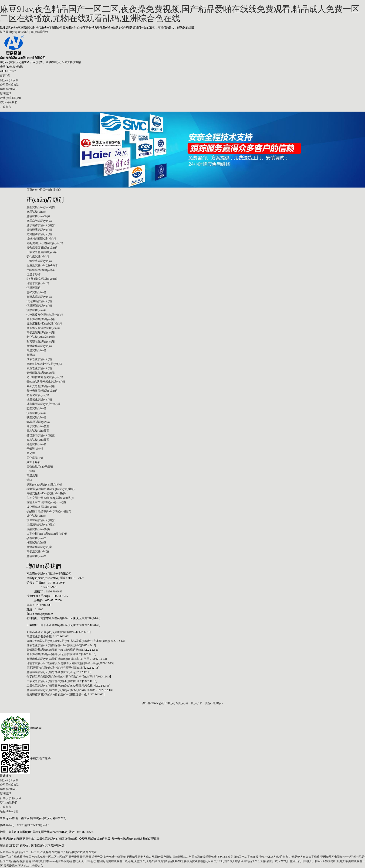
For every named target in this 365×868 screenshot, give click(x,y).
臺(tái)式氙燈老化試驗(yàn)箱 (44, 364)
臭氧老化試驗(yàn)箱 (39, 359)
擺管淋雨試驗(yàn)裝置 (41, 435)
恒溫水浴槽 (34, 274)
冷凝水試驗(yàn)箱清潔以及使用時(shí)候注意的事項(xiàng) (63, 663)
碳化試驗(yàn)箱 (36, 516)
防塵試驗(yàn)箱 (36, 408)
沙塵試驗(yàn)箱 (36, 413)
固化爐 (31, 453)
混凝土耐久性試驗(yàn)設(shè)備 (46, 502)
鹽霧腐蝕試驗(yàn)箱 (39, 221)
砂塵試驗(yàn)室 (36, 538)
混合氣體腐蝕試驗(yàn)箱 (42, 248)
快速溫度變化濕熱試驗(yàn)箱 (45, 315)
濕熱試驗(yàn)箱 (36, 310)
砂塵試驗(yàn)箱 (36, 417)
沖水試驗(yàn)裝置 (38, 426)
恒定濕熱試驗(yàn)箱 (39, 301)
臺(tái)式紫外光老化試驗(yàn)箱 (46, 382)
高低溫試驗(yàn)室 (38, 551)
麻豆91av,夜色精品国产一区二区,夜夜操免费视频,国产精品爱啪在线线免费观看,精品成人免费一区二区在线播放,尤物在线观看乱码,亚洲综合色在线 (180, 14)
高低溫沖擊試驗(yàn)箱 (41, 319)
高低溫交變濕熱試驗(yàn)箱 (43, 328)
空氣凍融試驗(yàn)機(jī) (41, 525)
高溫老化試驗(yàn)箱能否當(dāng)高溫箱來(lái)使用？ (59, 659)
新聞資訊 (6, 93)
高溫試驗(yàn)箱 (36, 350)
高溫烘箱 (32, 475)
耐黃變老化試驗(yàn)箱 (41, 342)
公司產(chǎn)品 (9, 85)
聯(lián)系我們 (39, 32)
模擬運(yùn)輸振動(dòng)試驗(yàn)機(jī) (51, 489)
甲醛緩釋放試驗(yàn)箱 (41, 270)
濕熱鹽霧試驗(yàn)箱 (39, 230)
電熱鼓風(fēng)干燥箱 (40, 467)
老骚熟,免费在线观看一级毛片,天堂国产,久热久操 (127, 861)
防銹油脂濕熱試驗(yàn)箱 (42, 279)
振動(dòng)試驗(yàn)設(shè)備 (44, 485)
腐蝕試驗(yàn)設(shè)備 (41, 207)
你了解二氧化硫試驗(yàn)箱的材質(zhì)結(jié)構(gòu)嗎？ (61, 677)
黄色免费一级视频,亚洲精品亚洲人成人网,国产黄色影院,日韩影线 (144, 857)
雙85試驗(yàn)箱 (36, 292)
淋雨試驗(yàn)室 (36, 543)
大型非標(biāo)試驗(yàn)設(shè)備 (47, 534)
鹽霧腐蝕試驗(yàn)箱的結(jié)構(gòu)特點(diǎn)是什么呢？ (62, 690)
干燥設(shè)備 (35, 449)
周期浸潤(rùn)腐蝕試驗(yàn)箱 (45, 243)
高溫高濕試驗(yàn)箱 (39, 297)
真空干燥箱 (34, 462)
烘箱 (29, 480)
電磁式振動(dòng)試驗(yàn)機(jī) (46, 493)
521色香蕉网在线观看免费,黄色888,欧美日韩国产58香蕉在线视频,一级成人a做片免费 (236, 857)
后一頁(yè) (206, 703)
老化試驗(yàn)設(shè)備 (41, 337)
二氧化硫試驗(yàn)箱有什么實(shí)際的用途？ (54, 681)
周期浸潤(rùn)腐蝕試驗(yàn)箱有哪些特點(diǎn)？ (55, 668)
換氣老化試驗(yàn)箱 (39, 400)
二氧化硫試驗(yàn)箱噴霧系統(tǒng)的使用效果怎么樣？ (61, 686)
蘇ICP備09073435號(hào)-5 (33, 825)
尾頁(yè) (218, 703)
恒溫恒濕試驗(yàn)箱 (39, 306)
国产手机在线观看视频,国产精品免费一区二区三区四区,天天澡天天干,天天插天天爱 (51, 857)
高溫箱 (31, 355)
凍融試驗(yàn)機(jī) (38, 529)
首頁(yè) (5, 75)
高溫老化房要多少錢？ (41, 636)
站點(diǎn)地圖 (9, 811)
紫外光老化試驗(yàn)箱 (41, 386)
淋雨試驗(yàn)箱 (36, 444)
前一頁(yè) (192, 703)
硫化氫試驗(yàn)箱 (38, 256)
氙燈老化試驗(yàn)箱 (39, 368)
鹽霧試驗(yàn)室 (36, 556)
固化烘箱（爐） (36, 458)
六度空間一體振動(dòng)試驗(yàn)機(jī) (50, 498)
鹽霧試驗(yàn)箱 (36, 212)
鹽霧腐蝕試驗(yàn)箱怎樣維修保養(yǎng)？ (51, 672)
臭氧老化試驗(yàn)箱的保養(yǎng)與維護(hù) (54, 645)
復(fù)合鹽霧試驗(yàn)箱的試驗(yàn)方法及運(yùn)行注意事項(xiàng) (68, 641)
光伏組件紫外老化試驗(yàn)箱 (45, 377)
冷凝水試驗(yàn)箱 (38, 283)
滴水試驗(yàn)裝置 (38, 440)
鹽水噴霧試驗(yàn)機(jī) (41, 225)
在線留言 (23, 32)
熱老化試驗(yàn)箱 (38, 395)
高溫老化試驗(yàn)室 (39, 547)
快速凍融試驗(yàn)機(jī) (41, 520)
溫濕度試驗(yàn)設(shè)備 (42, 265)
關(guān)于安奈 (9, 80)
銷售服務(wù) (8, 89)
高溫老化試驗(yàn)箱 (39, 346)
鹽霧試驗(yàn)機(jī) (38, 216)
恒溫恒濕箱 (34, 288)
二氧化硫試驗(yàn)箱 (39, 261)
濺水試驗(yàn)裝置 (38, 431)
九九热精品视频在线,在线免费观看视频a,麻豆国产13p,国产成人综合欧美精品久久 (208, 861)
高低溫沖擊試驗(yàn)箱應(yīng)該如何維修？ (54, 654)
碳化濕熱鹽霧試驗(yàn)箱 (42, 507)
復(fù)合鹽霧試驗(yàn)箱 (41, 239)
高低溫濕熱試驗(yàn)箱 (41, 332)
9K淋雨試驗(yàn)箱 (38, 422)
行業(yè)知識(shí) (10, 98)
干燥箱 (31, 471)
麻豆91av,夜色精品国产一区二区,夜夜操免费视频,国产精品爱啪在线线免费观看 (48, 852)
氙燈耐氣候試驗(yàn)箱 (41, 373)
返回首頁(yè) (8, 32)
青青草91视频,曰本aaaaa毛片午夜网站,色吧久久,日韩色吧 (61, 861)
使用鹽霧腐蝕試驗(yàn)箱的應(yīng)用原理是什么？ (58, 694)
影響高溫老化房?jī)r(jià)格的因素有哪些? (51, 632)
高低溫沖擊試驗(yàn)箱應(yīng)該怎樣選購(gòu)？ (56, 650)
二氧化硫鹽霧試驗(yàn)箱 (42, 252)
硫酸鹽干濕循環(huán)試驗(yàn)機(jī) (49, 511)
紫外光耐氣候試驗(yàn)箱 (42, 391)
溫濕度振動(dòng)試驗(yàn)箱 (44, 324)
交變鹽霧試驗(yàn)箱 (39, 234)
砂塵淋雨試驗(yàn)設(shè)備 (43, 404)
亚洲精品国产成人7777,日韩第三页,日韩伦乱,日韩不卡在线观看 (297, 861)
